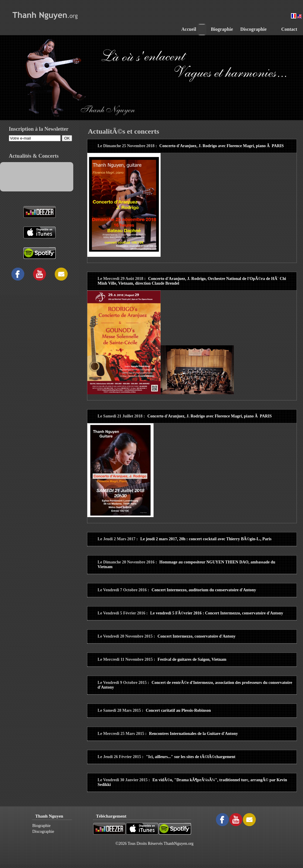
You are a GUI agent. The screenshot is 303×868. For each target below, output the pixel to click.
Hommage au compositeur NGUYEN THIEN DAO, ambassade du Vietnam (186, 564)
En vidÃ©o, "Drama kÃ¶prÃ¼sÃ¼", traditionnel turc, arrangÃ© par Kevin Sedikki (192, 782)
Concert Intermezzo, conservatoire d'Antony (196, 636)
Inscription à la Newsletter (39, 129)
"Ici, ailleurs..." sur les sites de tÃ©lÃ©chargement (191, 757)
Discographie (43, 832)
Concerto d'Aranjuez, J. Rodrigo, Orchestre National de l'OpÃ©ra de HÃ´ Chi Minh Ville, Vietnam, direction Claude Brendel (192, 281)
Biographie (41, 826)
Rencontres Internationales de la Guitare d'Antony (194, 734)
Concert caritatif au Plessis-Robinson (178, 710)
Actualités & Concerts (34, 156)
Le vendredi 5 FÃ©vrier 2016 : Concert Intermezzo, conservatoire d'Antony (217, 613)
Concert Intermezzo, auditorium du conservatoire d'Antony (204, 590)
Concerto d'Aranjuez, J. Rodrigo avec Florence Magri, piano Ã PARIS (222, 146)
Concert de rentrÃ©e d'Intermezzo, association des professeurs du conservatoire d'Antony (195, 685)
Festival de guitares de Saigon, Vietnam (192, 659)
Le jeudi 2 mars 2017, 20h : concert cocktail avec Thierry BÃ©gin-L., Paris (206, 539)
